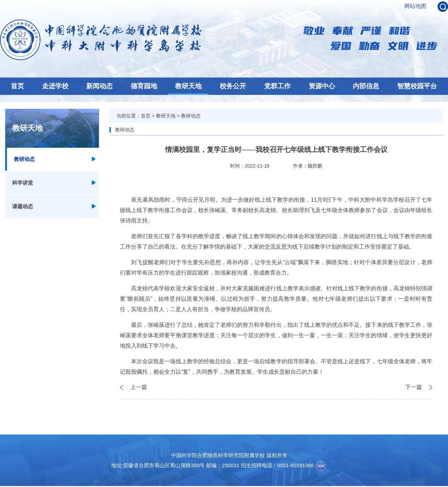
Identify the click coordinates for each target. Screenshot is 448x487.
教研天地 (188, 86)
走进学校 (55, 86)
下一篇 (414, 387)
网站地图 (415, 6)
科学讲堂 (23, 183)
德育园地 (144, 86)
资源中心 (322, 86)
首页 (17, 86)
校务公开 (233, 86)
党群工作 (277, 86)
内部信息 (366, 86)
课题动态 (23, 206)
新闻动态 (99, 86)
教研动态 (24, 159)
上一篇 (139, 387)
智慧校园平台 (417, 86)
